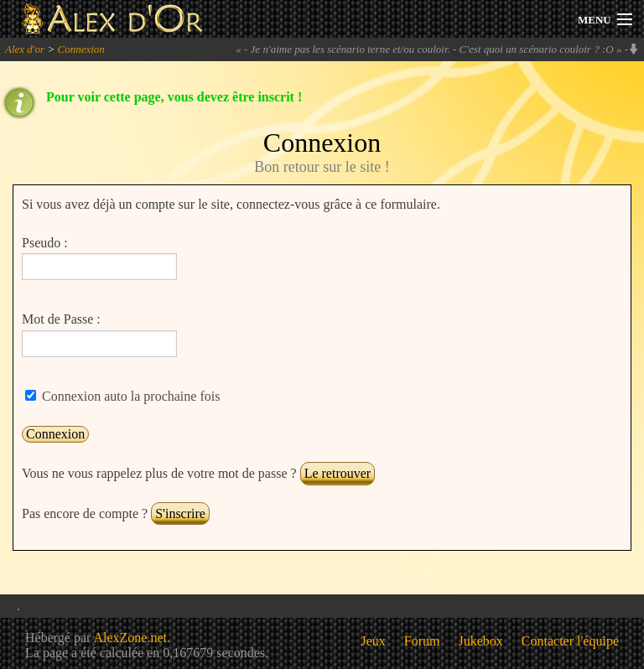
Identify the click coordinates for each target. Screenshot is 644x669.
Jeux (374, 641)
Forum (422, 641)
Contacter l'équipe (570, 641)
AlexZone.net (130, 638)
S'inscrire (180, 513)
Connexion (80, 49)
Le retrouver (338, 473)
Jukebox (481, 641)
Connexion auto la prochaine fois (129, 396)
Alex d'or (25, 49)
